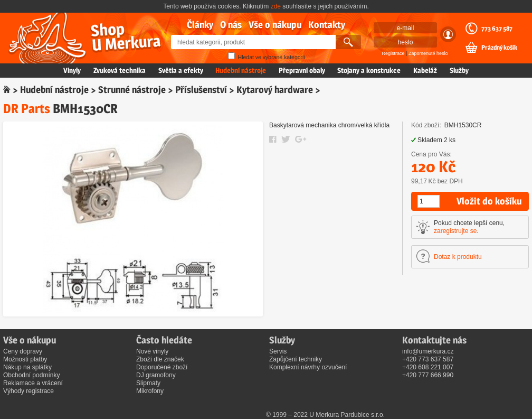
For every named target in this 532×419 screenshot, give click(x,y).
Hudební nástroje (241, 70)
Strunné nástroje (132, 90)
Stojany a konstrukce (369, 70)
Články (200, 25)
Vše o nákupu (275, 25)
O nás (231, 25)
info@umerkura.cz (428, 351)
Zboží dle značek (160, 359)
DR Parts (27, 109)
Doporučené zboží (162, 367)
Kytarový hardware (275, 90)
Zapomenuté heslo (428, 53)
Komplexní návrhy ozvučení (308, 367)
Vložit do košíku (489, 201)
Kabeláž (425, 70)
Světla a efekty (181, 70)
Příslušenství (201, 90)
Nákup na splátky (27, 367)
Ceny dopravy (23, 351)
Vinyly (72, 70)
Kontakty (327, 25)
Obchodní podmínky (31, 375)
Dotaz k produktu (458, 257)
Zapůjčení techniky (296, 359)
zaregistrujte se (455, 231)
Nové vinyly (152, 351)
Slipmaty (148, 383)
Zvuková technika (120, 70)
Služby (459, 70)
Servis (278, 351)
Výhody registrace (28, 391)
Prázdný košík (499, 48)
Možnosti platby (25, 359)
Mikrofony (150, 391)
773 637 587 (497, 29)
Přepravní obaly (302, 70)
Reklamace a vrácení (33, 383)
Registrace (393, 53)
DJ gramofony (156, 375)
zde (276, 6)
